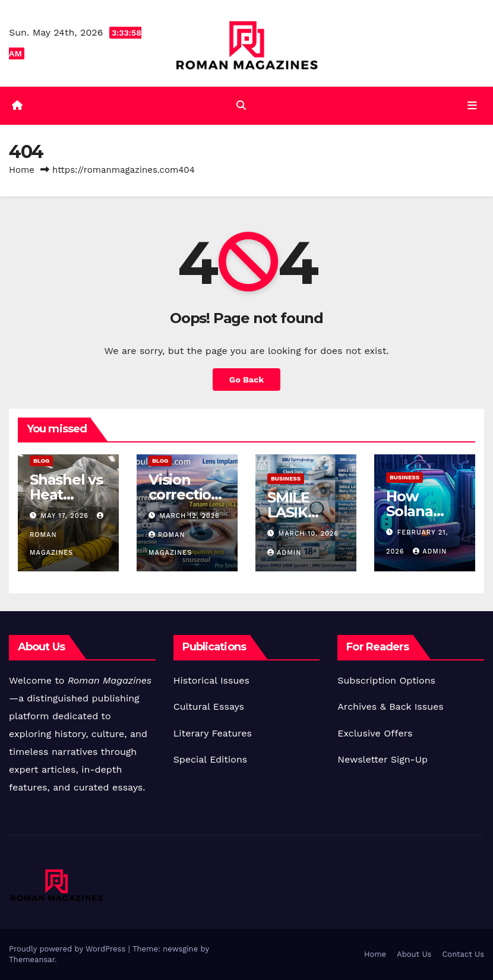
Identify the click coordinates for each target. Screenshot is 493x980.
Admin (284, 553)
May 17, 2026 (66, 516)
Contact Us (463, 954)
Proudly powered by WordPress (69, 949)
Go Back (246, 380)
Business (286, 478)
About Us (414, 954)
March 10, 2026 (309, 534)
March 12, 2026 (190, 516)
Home (22, 170)
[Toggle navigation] (472, 106)
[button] (241, 105)
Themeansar (32, 960)
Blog (41, 461)
